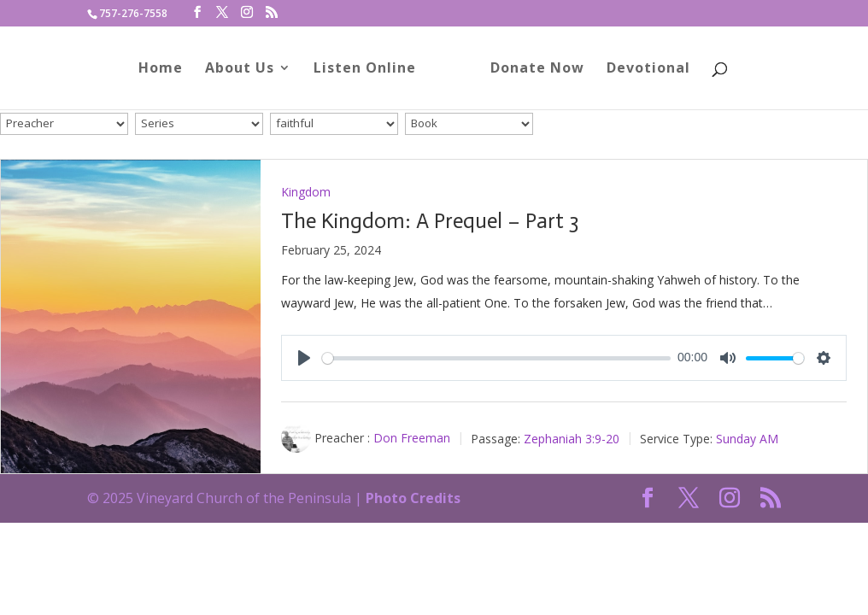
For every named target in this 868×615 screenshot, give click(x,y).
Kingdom (306, 192)
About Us (246, 71)
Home (167, 71)
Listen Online (371, 71)
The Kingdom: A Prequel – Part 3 (430, 221)
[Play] (304, 358)
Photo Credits (413, 498)
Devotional (642, 71)
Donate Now (531, 71)
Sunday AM (747, 438)
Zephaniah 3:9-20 (572, 438)
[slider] (496, 358)
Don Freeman (412, 438)
